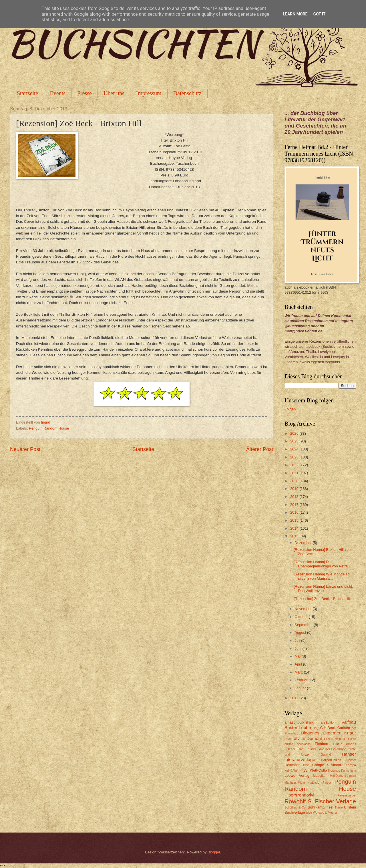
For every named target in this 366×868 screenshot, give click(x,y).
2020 (295, 481)
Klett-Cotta (318, 770)
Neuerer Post (25, 449)
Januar (301, 688)
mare (353, 776)
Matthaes (291, 783)
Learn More (295, 14)
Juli (298, 640)
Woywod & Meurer (325, 813)
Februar (302, 680)
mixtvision (314, 782)
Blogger (214, 852)
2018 (295, 497)
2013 (295, 536)
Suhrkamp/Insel (320, 807)
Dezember (304, 543)
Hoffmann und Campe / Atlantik (314, 765)
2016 (295, 512)
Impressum (149, 93)
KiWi (304, 770)
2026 (295, 433)
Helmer (351, 760)
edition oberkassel (298, 744)
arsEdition (328, 722)
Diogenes (310, 733)
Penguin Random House (49, 428)
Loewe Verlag (297, 775)
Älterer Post (260, 449)
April (299, 664)
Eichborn (322, 744)
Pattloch (328, 783)
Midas (302, 783)
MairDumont (338, 776)
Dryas (288, 739)
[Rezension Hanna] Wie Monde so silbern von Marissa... (322, 576)
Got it (319, 14)
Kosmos (334, 770)
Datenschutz (187, 93)
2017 (295, 505)
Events (57, 93)
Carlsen (344, 728)
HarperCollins (331, 760)
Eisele (338, 744)
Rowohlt (295, 801)
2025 (295, 441)
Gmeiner (324, 749)
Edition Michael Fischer (340, 739)
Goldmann (339, 749)
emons (351, 744)
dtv (297, 738)
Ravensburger (347, 795)
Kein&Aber (292, 771)
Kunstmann (349, 771)
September (304, 625)
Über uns (114, 93)
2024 (295, 449)
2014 (295, 528)
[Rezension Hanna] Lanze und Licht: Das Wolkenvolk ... (323, 589)
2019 (295, 489)
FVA (300, 749)
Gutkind (326, 755)
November (304, 609)
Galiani (311, 749)
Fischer (290, 749)
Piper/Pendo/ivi (299, 795)
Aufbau (349, 722)
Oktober (302, 617)
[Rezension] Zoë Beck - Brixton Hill (322, 599)
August (301, 632)
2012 (295, 698)
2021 (295, 473)
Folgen (290, 409)
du (303, 739)
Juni (298, 648)
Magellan (320, 776)
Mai (298, 656)
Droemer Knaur (340, 733)
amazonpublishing (299, 722)
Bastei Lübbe (298, 727)
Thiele (339, 808)
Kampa (351, 765)
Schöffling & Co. (296, 808)
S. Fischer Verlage (332, 801)
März (299, 672)
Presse (84, 93)
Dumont (314, 738)
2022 (295, 465)
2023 (295, 457)
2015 (295, 520)
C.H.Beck (328, 728)
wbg (309, 813)
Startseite (27, 93)
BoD (316, 728)
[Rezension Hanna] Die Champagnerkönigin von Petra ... (323, 564)
